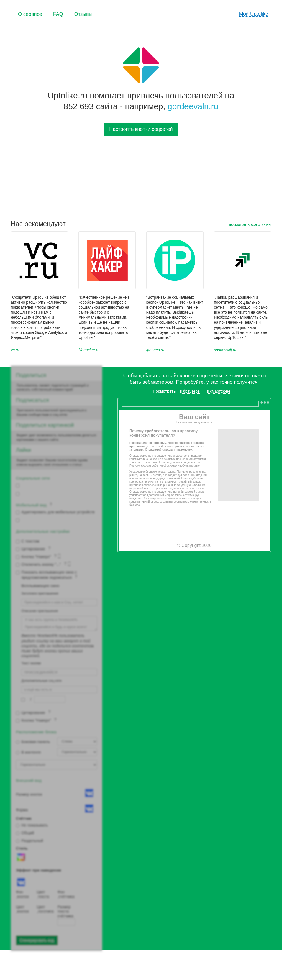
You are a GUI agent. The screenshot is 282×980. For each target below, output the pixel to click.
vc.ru (15, 350)
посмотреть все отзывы (250, 224)
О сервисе (30, 14)
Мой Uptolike (254, 14)
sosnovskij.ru (225, 350)
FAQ (58, 14)
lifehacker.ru (89, 350)
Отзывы (83, 14)
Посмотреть (164, 391)
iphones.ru (155, 350)
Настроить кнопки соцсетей (141, 129)
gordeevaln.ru (193, 106)
